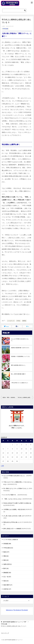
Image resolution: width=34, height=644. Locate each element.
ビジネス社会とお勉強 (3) (11, 539)
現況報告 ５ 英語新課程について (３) (20, 356)
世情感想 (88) (7, 544)
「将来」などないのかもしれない (13, 499)
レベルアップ (11, 321)
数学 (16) (6, 568)
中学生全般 (5, 29)
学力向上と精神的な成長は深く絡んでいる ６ (25, 398)
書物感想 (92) (7, 573)
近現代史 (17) (7, 589)
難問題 (24, 321)
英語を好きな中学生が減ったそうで (13, 522)
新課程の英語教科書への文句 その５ (20, 348)
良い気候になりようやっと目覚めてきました (16, 488)
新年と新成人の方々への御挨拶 (12, 529)
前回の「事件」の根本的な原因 (10, 398)
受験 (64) (6, 556)
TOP (15, 622)
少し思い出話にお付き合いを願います (14, 516)
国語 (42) (6, 560)
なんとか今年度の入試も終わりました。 (20, 340)
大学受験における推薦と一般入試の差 (14, 509)
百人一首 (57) (7, 577)
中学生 (18, 321)
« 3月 (2, 466)
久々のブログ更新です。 (10, 495)
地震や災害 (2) (7, 564)
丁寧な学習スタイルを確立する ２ (20, 383)
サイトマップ (5, 633)
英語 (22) (6, 581)
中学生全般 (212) (8, 548)
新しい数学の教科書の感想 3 (18, 374)
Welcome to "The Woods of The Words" (17, 610)
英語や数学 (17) (8, 585)
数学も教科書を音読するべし (18, 365)
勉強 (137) (6, 552)
